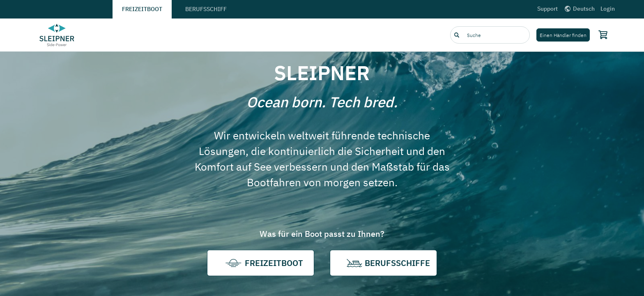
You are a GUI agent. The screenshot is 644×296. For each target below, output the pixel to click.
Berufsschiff (206, 9)
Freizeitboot (142, 9)
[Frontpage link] (57, 35)
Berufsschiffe (383, 263)
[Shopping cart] (601, 35)
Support (547, 9)
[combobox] (490, 35)
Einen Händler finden (563, 35)
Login (608, 9)
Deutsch (579, 9)
